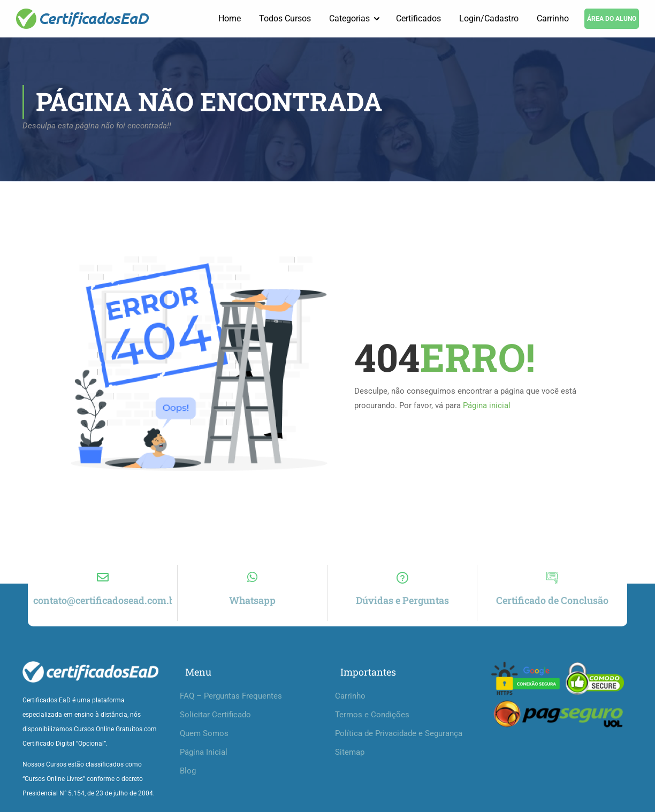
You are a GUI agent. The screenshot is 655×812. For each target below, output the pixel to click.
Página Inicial (204, 753)
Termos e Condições (372, 715)
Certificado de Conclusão (552, 600)
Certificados (418, 18)
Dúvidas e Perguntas (402, 600)
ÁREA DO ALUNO (612, 19)
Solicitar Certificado (215, 715)
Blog (188, 771)
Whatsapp (252, 600)
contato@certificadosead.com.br (106, 600)
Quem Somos (204, 734)
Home (230, 18)
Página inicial (487, 406)
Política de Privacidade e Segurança (399, 734)
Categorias (349, 18)
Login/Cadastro (489, 18)
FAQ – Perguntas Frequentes (231, 696)
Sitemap (350, 753)
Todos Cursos (285, 18)
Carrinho (553, 18)
